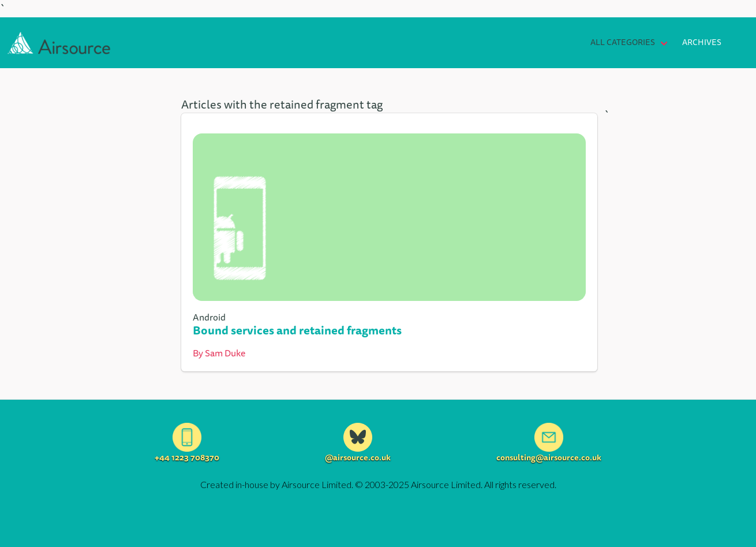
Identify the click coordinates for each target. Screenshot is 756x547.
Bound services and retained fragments (297, 330)
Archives (702, 42)
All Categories (623, 42)
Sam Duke (225, 353)
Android (209, 317)
